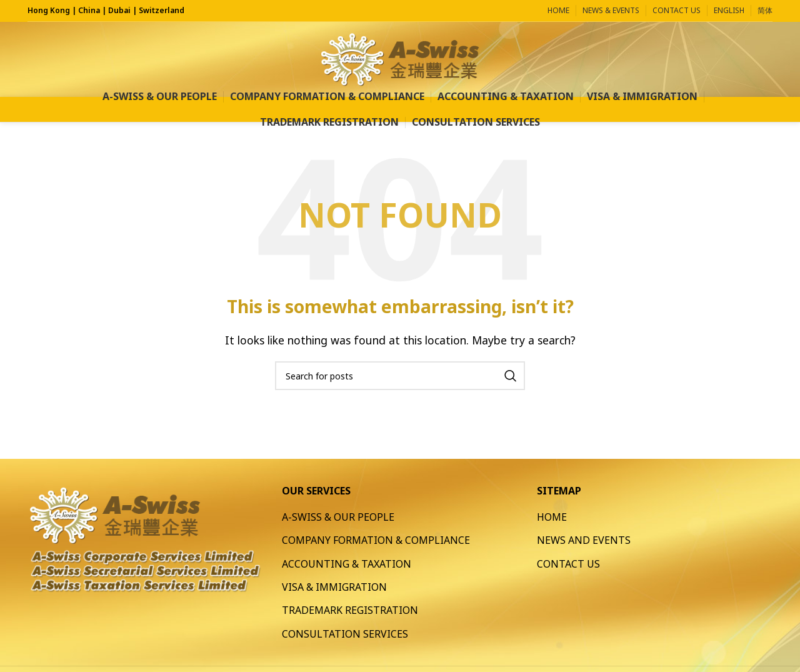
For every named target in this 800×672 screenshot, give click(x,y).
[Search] (400, 376)
